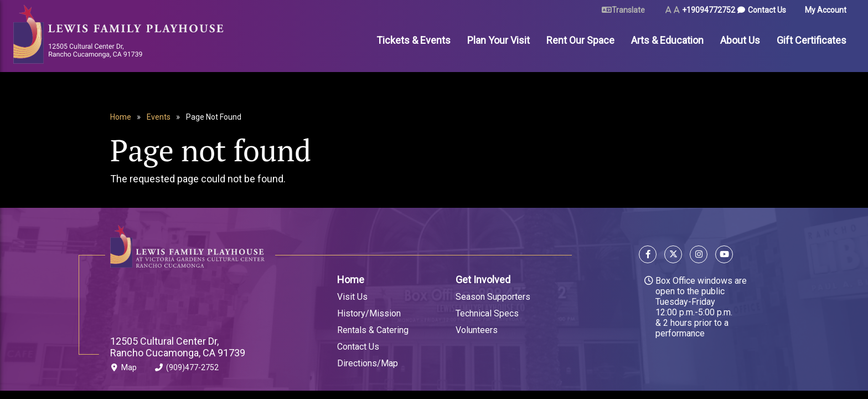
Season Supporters (493, 297)
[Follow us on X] (673, 256)
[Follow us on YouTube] (722, 256)
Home (121, 117)
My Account (826, 10)
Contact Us (767, 10)
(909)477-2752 (187, 370)
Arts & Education (667, 40)
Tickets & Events (414, 40)
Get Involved (483, 280)
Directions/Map (368, 363)
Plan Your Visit (498, 40)
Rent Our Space (580, 40)
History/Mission (369, 313)
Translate (628, 10)
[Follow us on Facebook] (650, 256)
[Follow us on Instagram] (699, 256)
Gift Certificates (812, 40)
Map (123, 370)
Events (159, 117)
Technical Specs (487, 313)
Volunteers (477, 330)
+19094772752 (709, 10)
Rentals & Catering (373, 330)
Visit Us (352, 297)
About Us (740, 40)
